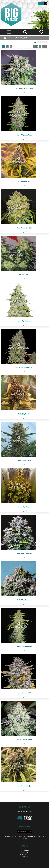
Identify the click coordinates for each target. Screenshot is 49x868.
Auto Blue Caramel (25, 600)
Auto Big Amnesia (25, 321)
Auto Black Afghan (24, 553)
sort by (34, 42)
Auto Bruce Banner (25, 646)
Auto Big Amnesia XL (25, 367)
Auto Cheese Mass (25, 739)
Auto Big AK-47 (24, 274)
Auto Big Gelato (24, 460)
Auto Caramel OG (25, 693)
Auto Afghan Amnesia (25, 88)
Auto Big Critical (24, 414)
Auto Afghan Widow (25, 135)
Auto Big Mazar (24, 507)
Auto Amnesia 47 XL (25, 228)
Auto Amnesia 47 (25, 181)
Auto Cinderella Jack (25, 786)
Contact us (24, 807)
